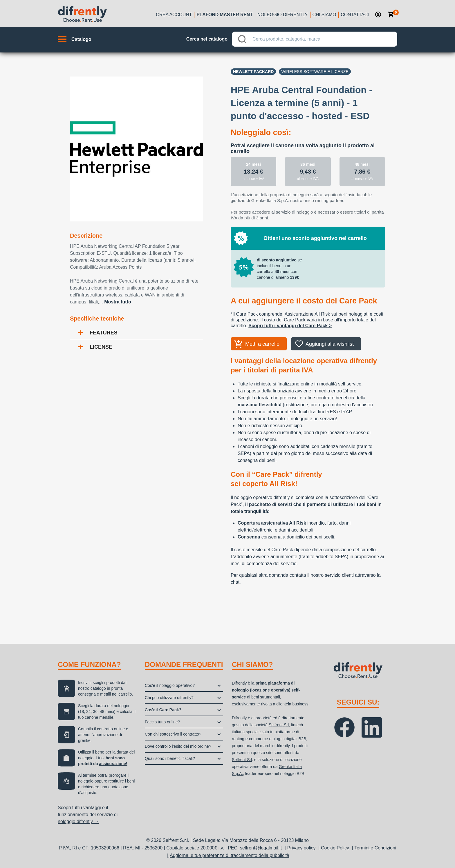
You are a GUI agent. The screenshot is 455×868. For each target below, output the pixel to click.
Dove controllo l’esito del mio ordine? (178, 746)
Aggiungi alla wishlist (330, 344)
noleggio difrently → (78, 821)
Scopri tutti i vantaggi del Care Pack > (290, 326)
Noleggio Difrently (283, 15)
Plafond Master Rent (225, 15)
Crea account (174, 15)
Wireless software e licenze (315, 72)
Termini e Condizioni (375, 848)
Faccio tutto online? (162, 722)
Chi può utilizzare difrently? (169, 698)
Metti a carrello (262, 344)
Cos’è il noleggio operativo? (170, 685)
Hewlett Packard (253, 72)
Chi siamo (324, 15)
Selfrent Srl (279, 725)
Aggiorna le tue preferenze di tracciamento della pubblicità (230, 855)
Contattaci (355, 15)
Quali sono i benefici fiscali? (170, 758)
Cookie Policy (335, 848)
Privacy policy (301, 848)
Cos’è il (163, 710)
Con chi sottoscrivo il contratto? (173, 734)
